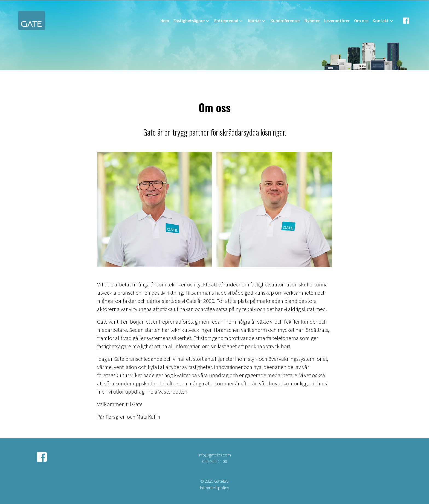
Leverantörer (337, 20)
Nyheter (312, 20)
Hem (165, 20)
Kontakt (383, 21)
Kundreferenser (285, 20)
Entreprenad (229, 21)
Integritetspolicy (215, 488)
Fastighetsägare (192, 21)
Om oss (361, 20)
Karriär (257, 21)
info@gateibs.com (215, 455)
